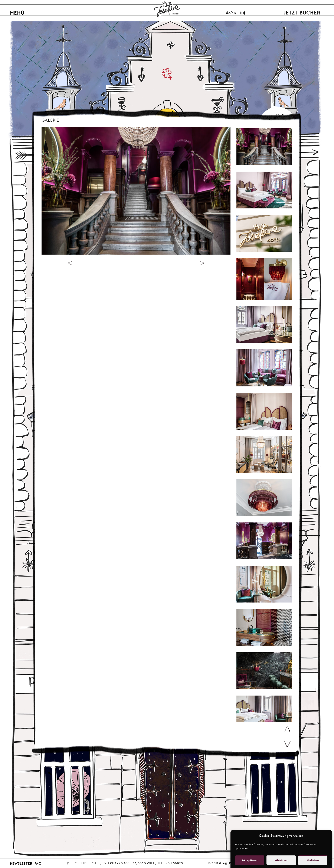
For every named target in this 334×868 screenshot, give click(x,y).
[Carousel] (264, 147)
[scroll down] (287, 744)
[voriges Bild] (70, 263)
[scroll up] (287, 729)
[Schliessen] (294, 117)
